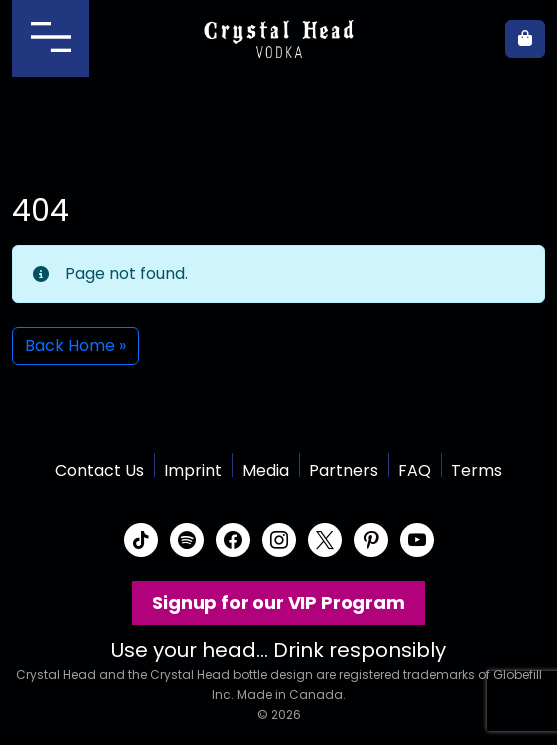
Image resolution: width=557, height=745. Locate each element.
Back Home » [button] (75, 345)
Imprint (193, 470)
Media (265, 470)
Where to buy (477, 39)
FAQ (414, 470)
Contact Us (99, 470)
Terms (476, 470)
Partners (343, 470)
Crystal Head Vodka (278, 39)
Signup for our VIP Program (278, 602)
